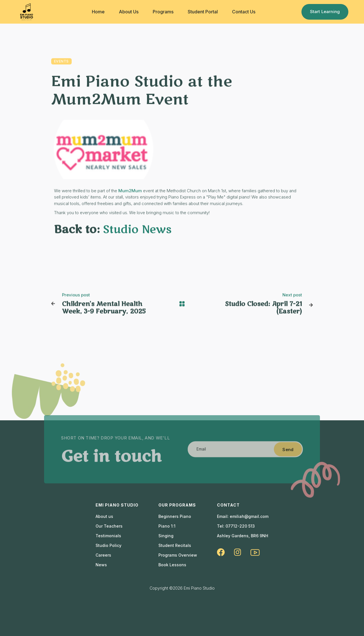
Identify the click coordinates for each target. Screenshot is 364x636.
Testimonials (108, 536)
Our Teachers (109, 526)
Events (61, 62)
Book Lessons (172, 565)
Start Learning (325, 12)
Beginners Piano (175, 516)
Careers (103, 555)
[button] (98, 12)
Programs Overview (178, 555)
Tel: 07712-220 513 (236, 526)
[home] (27, 12)
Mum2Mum (130, 191)
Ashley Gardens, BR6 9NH (243, 536)
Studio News (137, 230)
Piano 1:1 (167, 526)
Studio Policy (108, 546)
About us (104, 516)
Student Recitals (175, 546)
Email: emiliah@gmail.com (243, 516)
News (101, 565)
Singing (166, 536)
